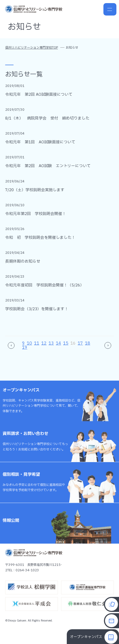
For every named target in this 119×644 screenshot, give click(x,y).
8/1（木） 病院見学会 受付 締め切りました (47, 118)
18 (88, 343)
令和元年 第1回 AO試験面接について (40, 142)
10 (29, 343)
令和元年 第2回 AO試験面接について (39, 95)
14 (58, 343)
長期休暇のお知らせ (23, 261)
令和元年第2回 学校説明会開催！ (36, 214)
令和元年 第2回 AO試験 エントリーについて (48, 166)
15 (66, 343)
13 (51, 343)
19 (25, 347)
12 (44, 343)
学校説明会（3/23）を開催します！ (37, 309)
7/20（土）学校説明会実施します (35, 190)
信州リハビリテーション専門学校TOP (32, 48)
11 (37, 343)
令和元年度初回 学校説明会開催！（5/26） (45, 285)
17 (80, 343)
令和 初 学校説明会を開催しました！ (40, 238)
